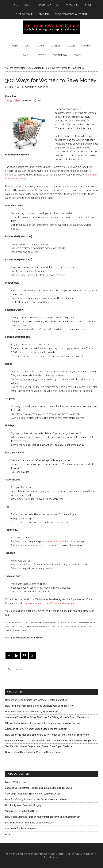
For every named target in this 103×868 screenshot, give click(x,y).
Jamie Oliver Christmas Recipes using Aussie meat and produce (39, 788)
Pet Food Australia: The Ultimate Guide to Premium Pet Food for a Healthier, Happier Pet (51, 741)
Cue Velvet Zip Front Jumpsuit (21, 828)
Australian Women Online (52, 27)
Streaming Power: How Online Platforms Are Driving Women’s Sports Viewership (47, 717)
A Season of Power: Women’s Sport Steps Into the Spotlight (36, 729)
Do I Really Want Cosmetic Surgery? (24, 805)
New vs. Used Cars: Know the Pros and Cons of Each (33, 752)
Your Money (37, 638)
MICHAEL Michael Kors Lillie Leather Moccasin (30, 823)
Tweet (8, 100)
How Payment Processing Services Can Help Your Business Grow (39, 706)
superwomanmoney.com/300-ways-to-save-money (51, 603)
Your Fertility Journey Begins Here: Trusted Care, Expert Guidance (39, 746)
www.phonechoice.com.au (63, 541)
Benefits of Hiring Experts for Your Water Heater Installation (36, 700)
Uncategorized (23, 638)
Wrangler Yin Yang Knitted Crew (21, 811)
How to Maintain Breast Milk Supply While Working (31, 712)
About (8, 834)
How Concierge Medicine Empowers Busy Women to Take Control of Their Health (47, 735)
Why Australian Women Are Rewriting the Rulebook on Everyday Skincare (43, 723)
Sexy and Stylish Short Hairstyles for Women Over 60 (33, 794)
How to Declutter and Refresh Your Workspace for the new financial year (42, 817)
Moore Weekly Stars (16, 782)
